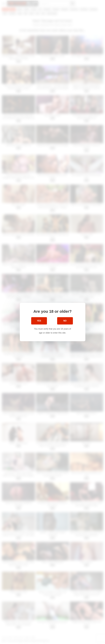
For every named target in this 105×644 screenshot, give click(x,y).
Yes (39, 321)
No (65, 321)
